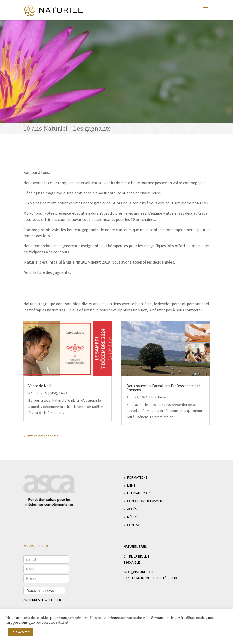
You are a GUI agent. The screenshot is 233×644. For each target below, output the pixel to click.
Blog (53, 393)
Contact (135, 525)
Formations (137, 478)
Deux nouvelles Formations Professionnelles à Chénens (164, 388)
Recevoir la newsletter (44, 591)
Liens (131, 486)
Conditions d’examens (146, 501)
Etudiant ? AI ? (139, 493)
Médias (133, 517)
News (63, 393)
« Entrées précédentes (41, 436)
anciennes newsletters (43, 600)
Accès (132, 509)
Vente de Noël (40, 386)
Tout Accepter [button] (20, 632)
